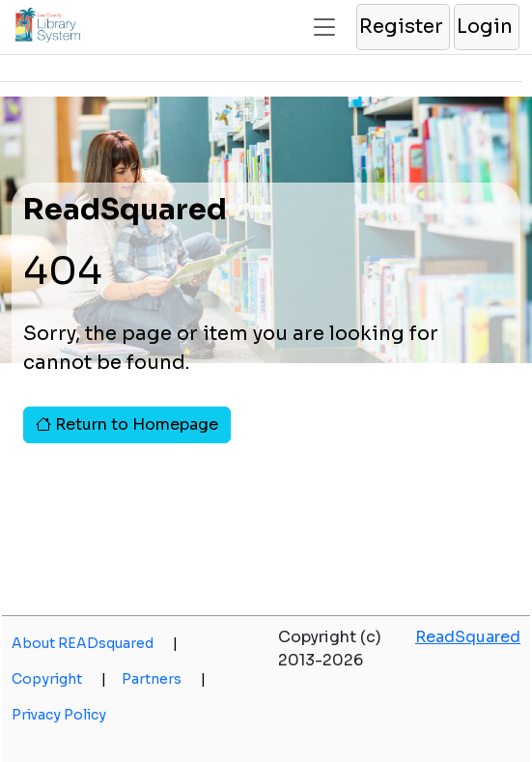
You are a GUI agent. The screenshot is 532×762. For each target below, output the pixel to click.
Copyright (59, 679)
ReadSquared (468, 637)
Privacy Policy (59, 715)
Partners (164, 679)
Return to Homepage (127, 424)
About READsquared (95, 643)
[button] (402, 27)
